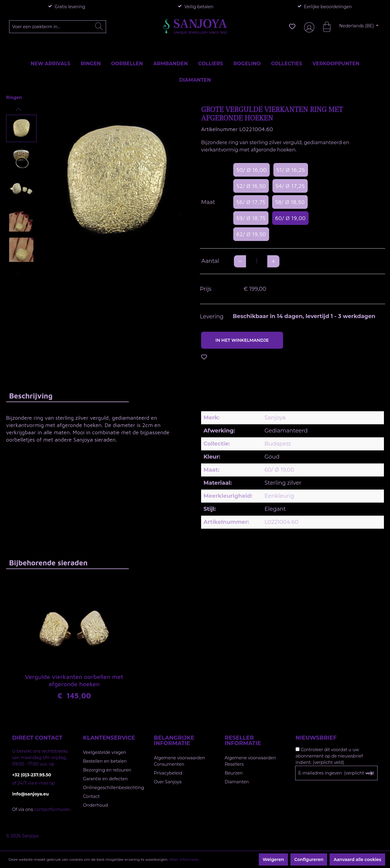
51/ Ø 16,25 (291, 170)
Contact (91, 796)
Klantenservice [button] (109, 738)
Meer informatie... (185, 859)
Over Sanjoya (168, 782)
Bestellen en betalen (105, 761)
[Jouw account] (308, 27)
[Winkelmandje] (324, 26)
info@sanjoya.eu (31, 794)
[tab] (67, 396)
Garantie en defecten (105, 779)
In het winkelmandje (242, 340)
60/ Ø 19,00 (290, 218)
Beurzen (234, 773)
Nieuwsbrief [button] (316, 738)
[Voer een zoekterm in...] (58, 27)
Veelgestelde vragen (104, 752)
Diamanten (237, 782)
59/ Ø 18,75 (251, 218)
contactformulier (52, 809)
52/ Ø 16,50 (251, 186)
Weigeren (273, 860)
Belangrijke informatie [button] (174, 741)
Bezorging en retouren (107, 770)
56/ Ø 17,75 (251, 202)
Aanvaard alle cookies (357, 860)
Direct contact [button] (37, 738)
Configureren (309, 860)
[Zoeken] (99, 27)
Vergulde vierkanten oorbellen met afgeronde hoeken (74, 680)
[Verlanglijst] (292, 26)
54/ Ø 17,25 (290, 186)
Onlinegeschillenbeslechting (113, 788)
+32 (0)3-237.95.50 (32, 775)
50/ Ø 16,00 (251, 170)
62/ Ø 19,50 (251, 234)
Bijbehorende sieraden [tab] (48, 563)
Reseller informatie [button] (243, 741)
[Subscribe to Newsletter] (369, 773)
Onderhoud (95, 805)
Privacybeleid (168, 773)
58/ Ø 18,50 (290, 202)
